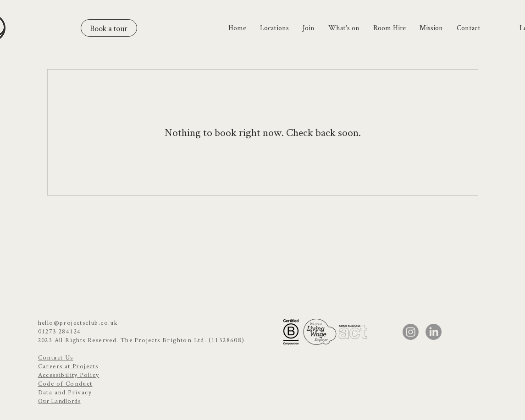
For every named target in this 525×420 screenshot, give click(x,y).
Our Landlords (59, 401)
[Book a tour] (109, 28)
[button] (274, 28)
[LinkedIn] (434, 332)
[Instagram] (411, 332)
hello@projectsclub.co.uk (78, 322)
